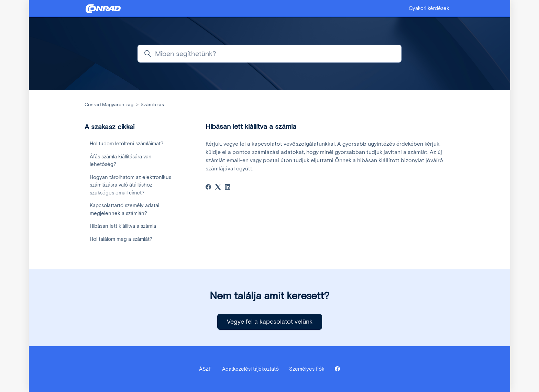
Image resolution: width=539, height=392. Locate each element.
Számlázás (152, 105)
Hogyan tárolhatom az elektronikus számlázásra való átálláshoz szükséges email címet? (130, 185)
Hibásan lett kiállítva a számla (123, 226)
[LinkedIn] (228, 188)
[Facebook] (208, 188)
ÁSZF (205, 369)
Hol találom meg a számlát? (121, 239)
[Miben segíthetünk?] (269, 54)
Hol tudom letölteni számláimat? (126, 144)
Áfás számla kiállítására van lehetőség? (121, 161)
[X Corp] (218, 188)
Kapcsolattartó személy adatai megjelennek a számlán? (124, 209)
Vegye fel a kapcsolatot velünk (270, 322)
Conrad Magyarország (109, 105)
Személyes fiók (307, 369)
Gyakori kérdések (429, 8)
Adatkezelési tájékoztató (250, 369)
